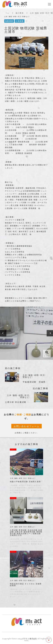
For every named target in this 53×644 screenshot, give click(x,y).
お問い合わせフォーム (26, 426)
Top (7, 13)
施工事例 (20, 13)
